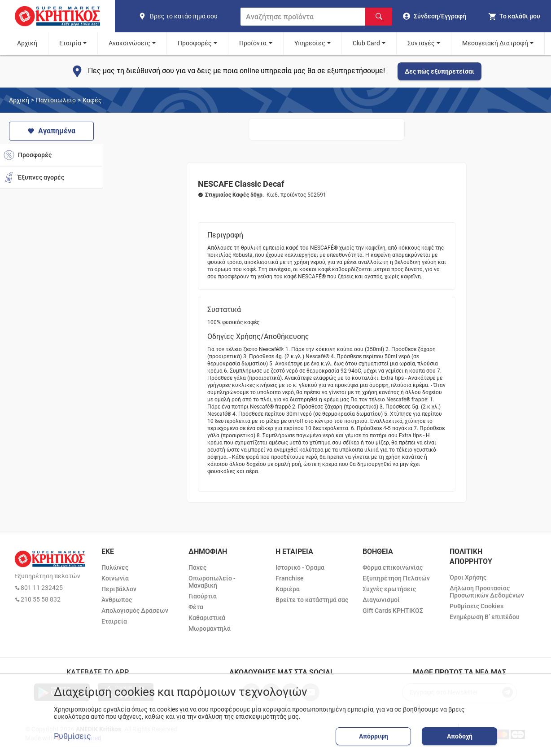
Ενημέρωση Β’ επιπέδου (485, 617)
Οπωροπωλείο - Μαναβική (212, 582)
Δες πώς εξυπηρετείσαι (439, 71)
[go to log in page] (435, 16)
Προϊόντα (253, 43)
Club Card (366, 43)
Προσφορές (195, 43)
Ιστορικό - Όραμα (300, 567)
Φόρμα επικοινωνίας (393, 567)
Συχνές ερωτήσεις (389, 589)
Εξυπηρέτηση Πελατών (396, 578)
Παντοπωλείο (56, 100)
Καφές (92, 100)
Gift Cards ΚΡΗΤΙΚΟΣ (393, 611)
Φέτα (196, 607)
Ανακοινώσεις (129, 43)
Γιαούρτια (203, 596)
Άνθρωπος (117, 600)
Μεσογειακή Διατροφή (495, 43)
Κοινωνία (115, 578)
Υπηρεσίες (310, 43)
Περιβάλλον (119, 589)
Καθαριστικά (207, 618)
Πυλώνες (115, 567)
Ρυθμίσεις (72, 736)
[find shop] (186, 16)
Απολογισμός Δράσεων (135, 611)
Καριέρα (288, 589)
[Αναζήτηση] (379, 17)
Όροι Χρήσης (468, 577)
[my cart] (514, 16)
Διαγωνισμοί (381, 600)
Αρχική (27, 43)
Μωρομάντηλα (210, 629)
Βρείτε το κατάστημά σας (312, 600)
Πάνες (197, 567)
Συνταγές (421, 43)
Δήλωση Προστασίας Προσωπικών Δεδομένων (487, 592)
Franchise (290, 578)
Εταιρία (70, 43)
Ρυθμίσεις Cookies (477, 606)
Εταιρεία (114, 621)
